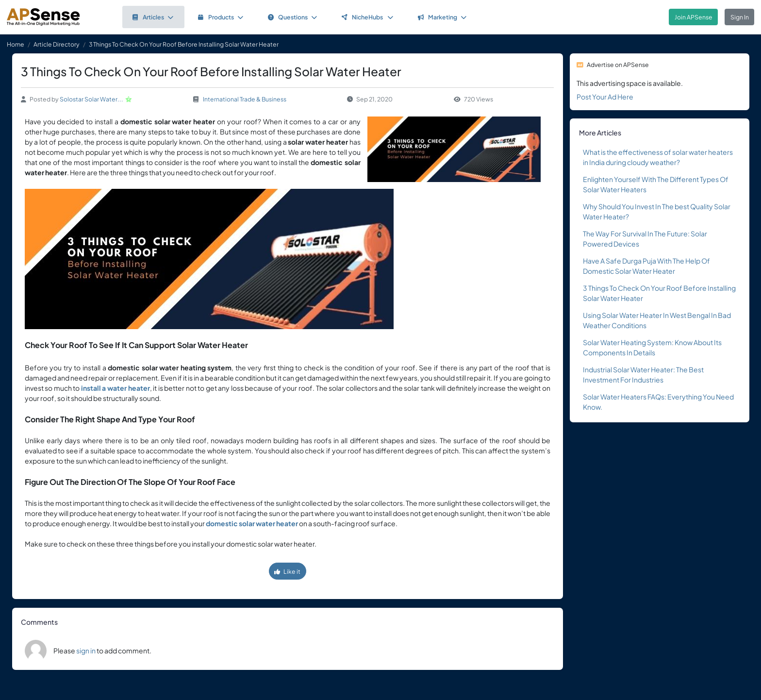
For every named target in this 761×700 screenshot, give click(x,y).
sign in (86, 650)
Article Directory (57, 44)
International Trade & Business (245, 99)
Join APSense (694, 17)
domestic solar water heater (252, 523)
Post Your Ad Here (605, 97)
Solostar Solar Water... (91, 99)
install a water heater (116, 388)
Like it (287, 571)
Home (16, 44)
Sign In (740, 17)
